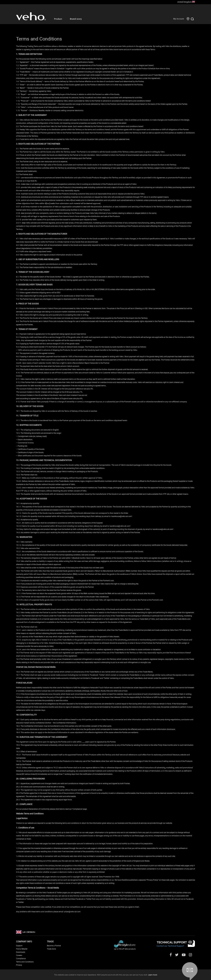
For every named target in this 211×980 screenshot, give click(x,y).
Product (58, 19)
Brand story (76, 19)
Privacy (19, 965)
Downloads (21, 952)
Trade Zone (51, 949)
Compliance (21, 958)
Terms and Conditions (25, 962)
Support (19, 946)
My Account (179, 19)
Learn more (153, 975)
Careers (19, 955)
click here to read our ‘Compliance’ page (71, 809)
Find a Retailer (22, 949)
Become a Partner (54, 946)
